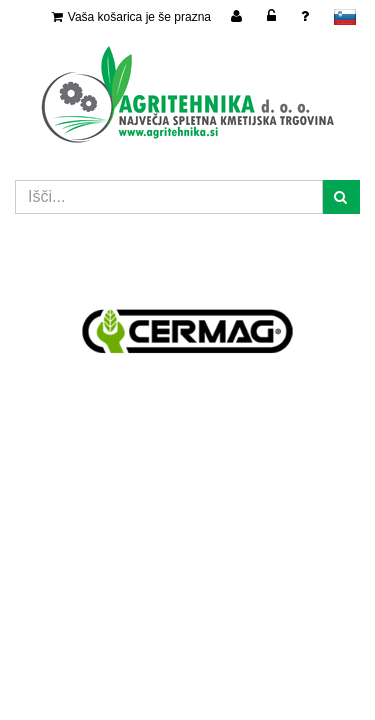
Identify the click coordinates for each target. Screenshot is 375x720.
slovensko (345, 17)
